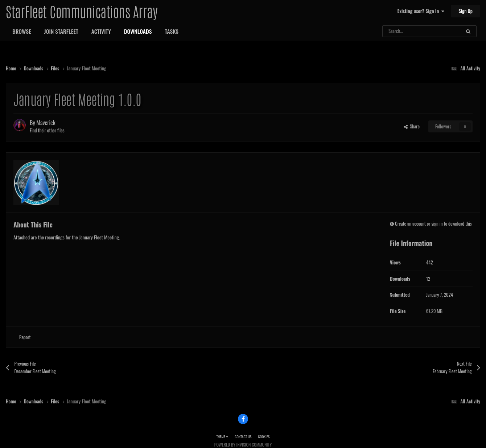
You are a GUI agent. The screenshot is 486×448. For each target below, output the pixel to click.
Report (25, 337)
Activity (101, 31)
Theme (222, 437)
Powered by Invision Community (243, 445)
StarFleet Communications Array (82, 11)
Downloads (138, 31)
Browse (22, 31)
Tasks (172, 31)
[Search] (408, 31)
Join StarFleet (61, 31)
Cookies (264, 437)
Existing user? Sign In (421, 11)
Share (412, 126)
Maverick (46, 123)
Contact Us (243, 437)
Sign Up (466, 11)
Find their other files (47, 130)
